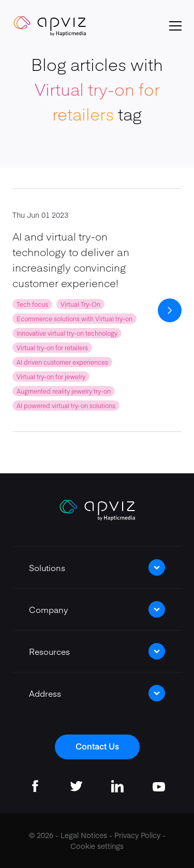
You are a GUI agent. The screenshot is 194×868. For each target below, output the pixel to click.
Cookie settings (97, 846)
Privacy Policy (137, 835)
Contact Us (97, 746)
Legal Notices (84, 835)
